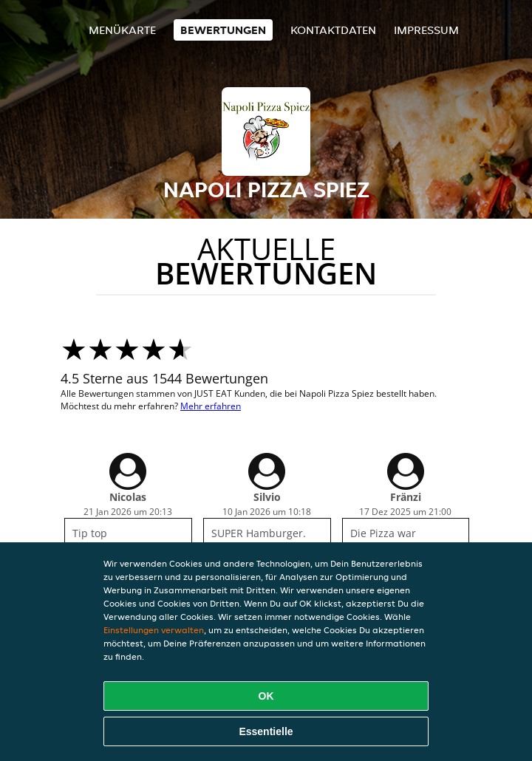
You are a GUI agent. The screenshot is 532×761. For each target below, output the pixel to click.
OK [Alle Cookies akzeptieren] (266, 696)
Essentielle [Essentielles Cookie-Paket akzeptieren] (266, 731)
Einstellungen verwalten (154, 630)
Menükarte (122, 30)
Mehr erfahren (211, 406)
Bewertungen (223, 30)
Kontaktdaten (333, 30)
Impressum (426, 30)
